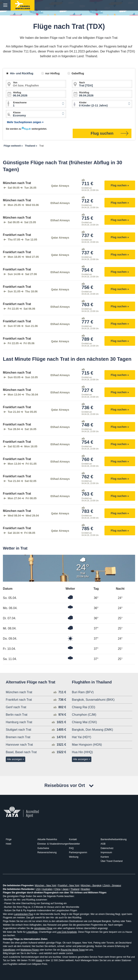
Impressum (106, 852)
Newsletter (74, 844)
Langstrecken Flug (24, 914)
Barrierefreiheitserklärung (114, 839)
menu (5, 5)
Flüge (9, 839)
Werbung (74, 857)
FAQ (71, 848)
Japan (65, 889)
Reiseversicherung (47, 852)
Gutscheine (43, 848)
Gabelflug (78, 73)
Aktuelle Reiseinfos (47, 839)
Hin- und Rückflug (22, 73)
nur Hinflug (53, 73)
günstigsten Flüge (43, 928)
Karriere (105, 857)
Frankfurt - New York (69, 885)
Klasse (17, 113)
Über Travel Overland (112, 861)
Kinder (83, 103)
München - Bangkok (91, 885)
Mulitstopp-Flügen (30, 950)
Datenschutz (107, 848)
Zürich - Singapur (112, 885)
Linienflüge (32, 932)
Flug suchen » (120, 185)
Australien (47, 889)
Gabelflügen (9, 950)
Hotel (8, 844)
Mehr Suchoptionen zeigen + (25, 122)
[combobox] (36, 104)
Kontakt (73, 839)
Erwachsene (20, 103)
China (57, 889)
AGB (103, 844)
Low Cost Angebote (67, 932)
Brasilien (86, 889)
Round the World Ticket (73, 950)
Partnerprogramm (78, 852)
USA (38, 889)
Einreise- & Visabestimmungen (53, 844)
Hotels (39, 960)
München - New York (45, 885)
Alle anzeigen (14, 759)
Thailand (75, 889)
